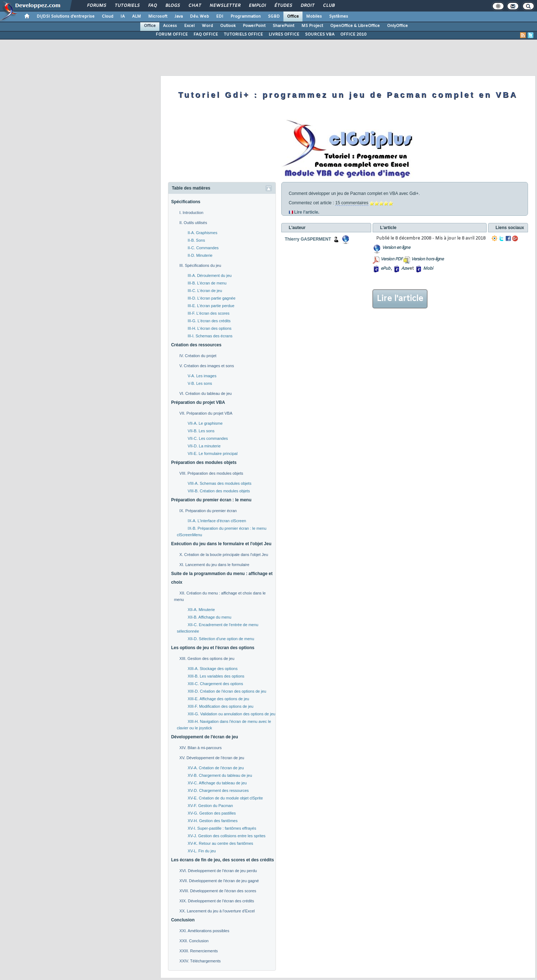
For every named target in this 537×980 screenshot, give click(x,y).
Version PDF (392, 259)
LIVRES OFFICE (284, 35)
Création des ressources (196, 345)
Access (170, 26)
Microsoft (158, 17)
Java (179, 17)
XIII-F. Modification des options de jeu (221, 706)
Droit (307, 6)
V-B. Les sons (200, 383)
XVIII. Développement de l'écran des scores (218, 891)
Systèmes (339, 17)
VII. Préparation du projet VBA (206, 413)
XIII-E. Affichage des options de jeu (219, 699)
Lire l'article (400, 299)
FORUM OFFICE (172, 35)
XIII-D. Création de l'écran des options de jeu (227, 691)
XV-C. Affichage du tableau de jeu (217, 783)
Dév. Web (199, 17)
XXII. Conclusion (194, 941)
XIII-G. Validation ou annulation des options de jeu (232, 714)
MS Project (312, 26)
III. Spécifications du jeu (200, 265)
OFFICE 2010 (353, 35)
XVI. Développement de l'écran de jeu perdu (218, 871)
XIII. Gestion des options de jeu (207, 658)
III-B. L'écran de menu (207, 283)
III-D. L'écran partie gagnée (212, 298)
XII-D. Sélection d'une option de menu (221, 639)
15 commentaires (352, 203)
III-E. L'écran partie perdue (211, 306)
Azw (405, 269)
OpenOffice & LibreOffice (355, 26)
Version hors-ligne (427, 259)
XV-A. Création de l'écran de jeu (216, 768)
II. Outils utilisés (193, 223)
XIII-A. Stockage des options (213, 669)
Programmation (246, 17)
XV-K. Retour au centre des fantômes (220, 843)
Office (293, 17)
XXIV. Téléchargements (200, 961)
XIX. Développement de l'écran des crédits (217, 901)
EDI (220, 17)
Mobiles (314, 17)
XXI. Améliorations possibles (204, 931)
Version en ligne (396, 248)
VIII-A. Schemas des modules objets (220, 483)
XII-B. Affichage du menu (210, 617)
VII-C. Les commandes (208, 438)
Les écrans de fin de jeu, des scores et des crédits (223, 860)
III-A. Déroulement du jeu (210, 275)
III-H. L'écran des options (210, 328)
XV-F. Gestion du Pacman (210, 806)
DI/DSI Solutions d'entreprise (66, 17)
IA (123, 17)
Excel (189, 26)
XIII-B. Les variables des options (216, 676)
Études (283, 6)
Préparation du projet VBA (198, 402)
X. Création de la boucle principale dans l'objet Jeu (224, 555)
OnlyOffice (397, 26)
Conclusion (183, 920)
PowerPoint (254, 26)
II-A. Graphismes (203, 233)
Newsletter (225, 6)
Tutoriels (127, 6)
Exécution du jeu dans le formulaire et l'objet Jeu (221, 544)
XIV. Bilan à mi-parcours (201, 748)
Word (207, 26)
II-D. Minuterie (200, 255)
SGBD (274, 17)
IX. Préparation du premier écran (208, 511)
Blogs (172, 6)
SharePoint (283, 26)
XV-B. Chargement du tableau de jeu (220, 775)
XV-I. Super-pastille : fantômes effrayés (222, 828)
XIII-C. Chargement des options (215, 684)
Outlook (228, 26)
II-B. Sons (196, 240)
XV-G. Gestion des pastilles (212, 813)
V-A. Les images (202, 376)
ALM (136, 17)
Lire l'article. (307, 212)
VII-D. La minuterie (204, 446)
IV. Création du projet (198, 356)
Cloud (108, 17)
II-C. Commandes (203, 248)
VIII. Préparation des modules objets (211, 473)
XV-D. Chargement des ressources (218, 790)
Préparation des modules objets (204, 462)
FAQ (152, 6)
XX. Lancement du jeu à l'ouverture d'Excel (217, 911)
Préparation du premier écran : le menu (211, 500)
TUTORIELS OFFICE (243, 35)
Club (328, 6)
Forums (96, 6)
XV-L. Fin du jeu (202, 851)
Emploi (257, 6)
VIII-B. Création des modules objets (219, 491)
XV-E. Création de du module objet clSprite (225, 798)
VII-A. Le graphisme (205, 423)
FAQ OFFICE (206, 35)
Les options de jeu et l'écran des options (213, 648)
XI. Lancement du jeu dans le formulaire (214, 565)
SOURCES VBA (320, 35)
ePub (385, 269)
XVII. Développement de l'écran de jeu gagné (219, 881)
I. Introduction (192, 213)
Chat (194, 6)
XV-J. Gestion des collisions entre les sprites (227, 836)
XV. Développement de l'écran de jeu (212, 758)
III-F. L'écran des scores (209, 313)
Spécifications (186, 202)
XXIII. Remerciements (199, 951)
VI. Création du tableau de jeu (206, 393)
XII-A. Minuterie (201, 610)
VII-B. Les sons (201, 431)
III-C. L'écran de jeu (205, 291)
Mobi (428, 269)
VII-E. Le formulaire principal (213, 453)
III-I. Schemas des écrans (210, 336)
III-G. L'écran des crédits (209, 321)
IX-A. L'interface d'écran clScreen (217, 521)
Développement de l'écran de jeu (205, 737)
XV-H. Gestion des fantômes (213, 821)
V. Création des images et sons (207, 366)
